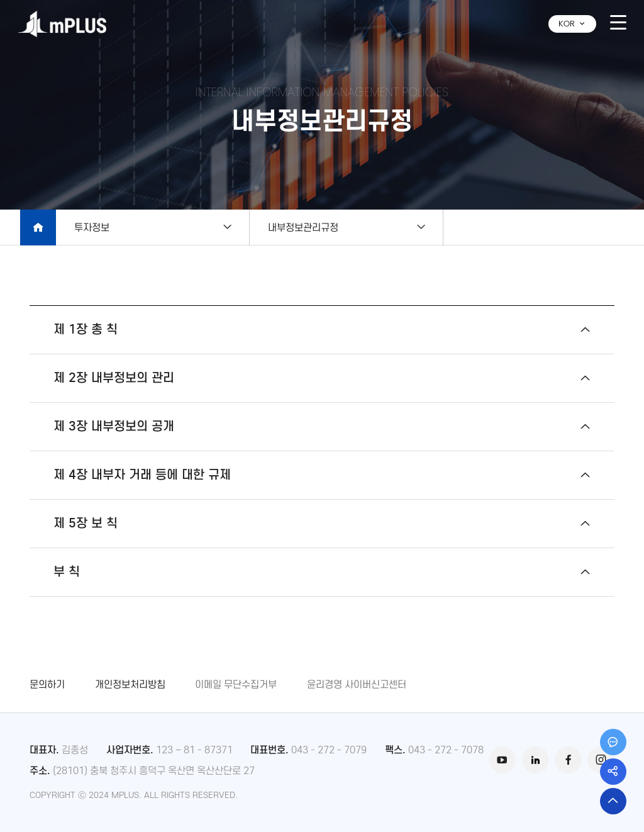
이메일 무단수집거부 (236, 684)
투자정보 (92, 227)
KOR (572, 24)
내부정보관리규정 (313, 227)
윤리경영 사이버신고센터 (357, 684)
